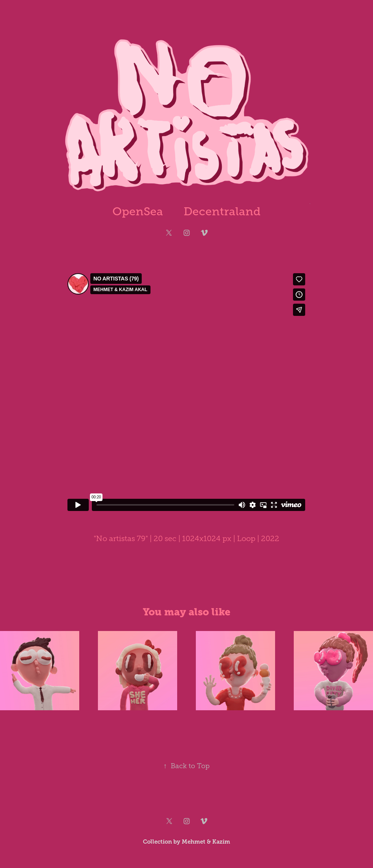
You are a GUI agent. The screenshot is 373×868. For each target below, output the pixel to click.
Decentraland (222, 211)
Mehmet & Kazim (206, 842)
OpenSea (138, 211)
